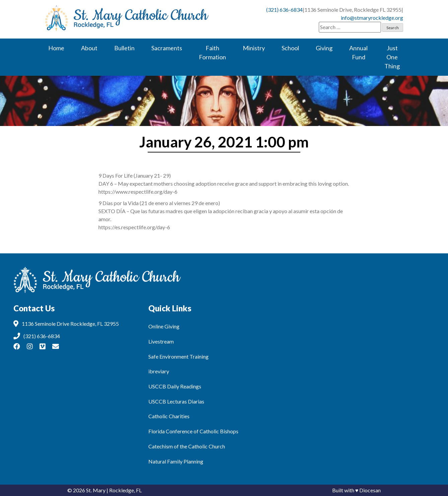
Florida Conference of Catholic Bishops (193, 431)
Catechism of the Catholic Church (187, 446)
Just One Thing (392, 57)
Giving (324, 48)
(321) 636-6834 (284, 10)
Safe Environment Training (178, 356)
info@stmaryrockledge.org (372, 18)
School (290, 48)
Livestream (161, 341)
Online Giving (164, 326)
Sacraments (167, 48)
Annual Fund (358, 52)
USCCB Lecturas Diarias (176, 401)
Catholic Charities (169, 416)
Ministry (254, 48)
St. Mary (96, 490)
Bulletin (124, 48)
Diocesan (370, 490)
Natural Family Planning (176, 461)
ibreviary (159, 371)
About (89, 48)
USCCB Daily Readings (175, 386)
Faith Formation (212, 52)
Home (56, 48)
